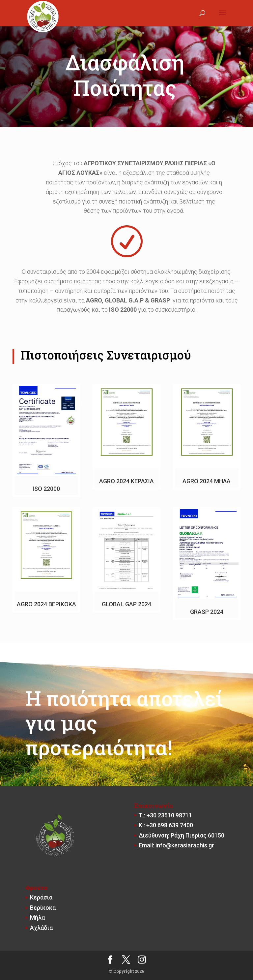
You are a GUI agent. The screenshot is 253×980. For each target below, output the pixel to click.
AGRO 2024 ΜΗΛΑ (207, 481)
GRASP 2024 (207, 612)
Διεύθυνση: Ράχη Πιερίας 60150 (182, 835)
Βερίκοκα (43, 908)
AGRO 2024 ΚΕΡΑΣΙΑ (126, 481)
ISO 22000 (46, 489)
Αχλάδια (41, 928)
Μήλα (37, 917)
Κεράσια (41, 897)
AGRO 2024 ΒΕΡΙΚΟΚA (46, 604)
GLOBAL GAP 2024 (126, 604)
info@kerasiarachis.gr (185, 845)
